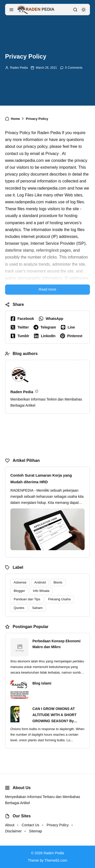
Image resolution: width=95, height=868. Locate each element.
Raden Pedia (19, 68)
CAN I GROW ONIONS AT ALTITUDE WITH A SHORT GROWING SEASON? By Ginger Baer (54, 715)
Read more (48, 289)
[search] (75, 10)
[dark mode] (84, 10)
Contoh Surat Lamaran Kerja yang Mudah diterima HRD (41, 479)
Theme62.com (56, 860)
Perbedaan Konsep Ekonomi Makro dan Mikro (56, 644)
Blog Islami (42, 683)
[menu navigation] (11, 10)
